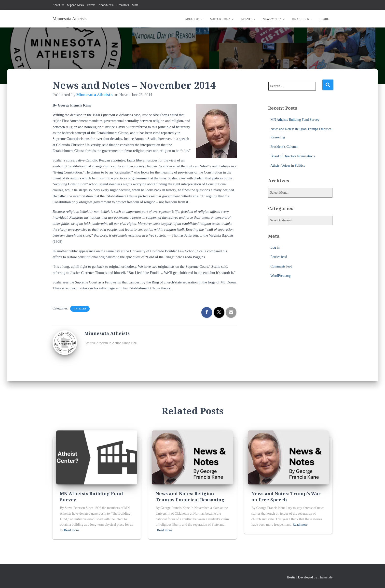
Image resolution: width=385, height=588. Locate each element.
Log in (275, 247)
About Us (58, 5)
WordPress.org (281, 276)
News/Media (106, 5)
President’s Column (284, 147)
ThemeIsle (325, 577)
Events (91, 5)
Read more (71, 530)
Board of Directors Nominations (293, 156)
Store (135, 5)
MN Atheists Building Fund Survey (295, 120)
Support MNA (76, 5)
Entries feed (279, 257)
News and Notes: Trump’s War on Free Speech (286, 497)
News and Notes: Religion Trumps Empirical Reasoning (190, 497)
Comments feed (281, 266)
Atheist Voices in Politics (288, 166)
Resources (123, 5)
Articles (80, 309)
